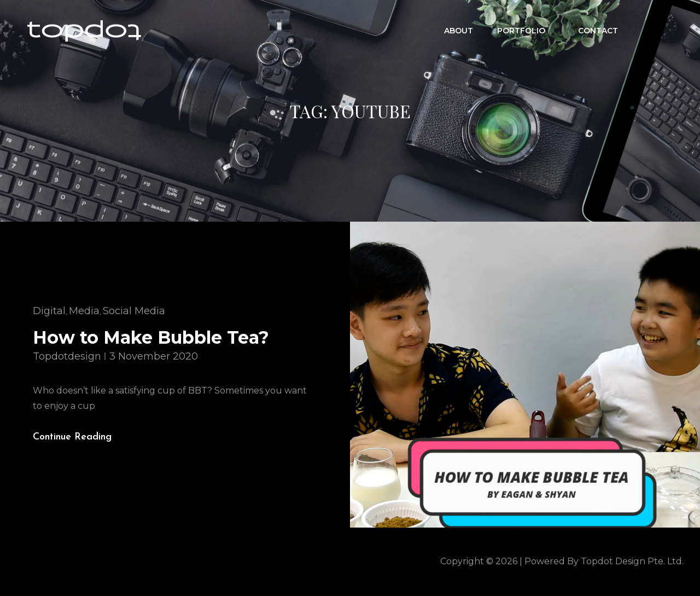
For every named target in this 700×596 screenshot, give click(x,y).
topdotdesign (67, 356)
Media (84, 311)
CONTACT (598, 31)
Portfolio (527, 31)
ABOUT (459, 31)
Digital (49, 311)
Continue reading (81, 437)
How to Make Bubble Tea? (151, 337)
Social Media (134, 311)
